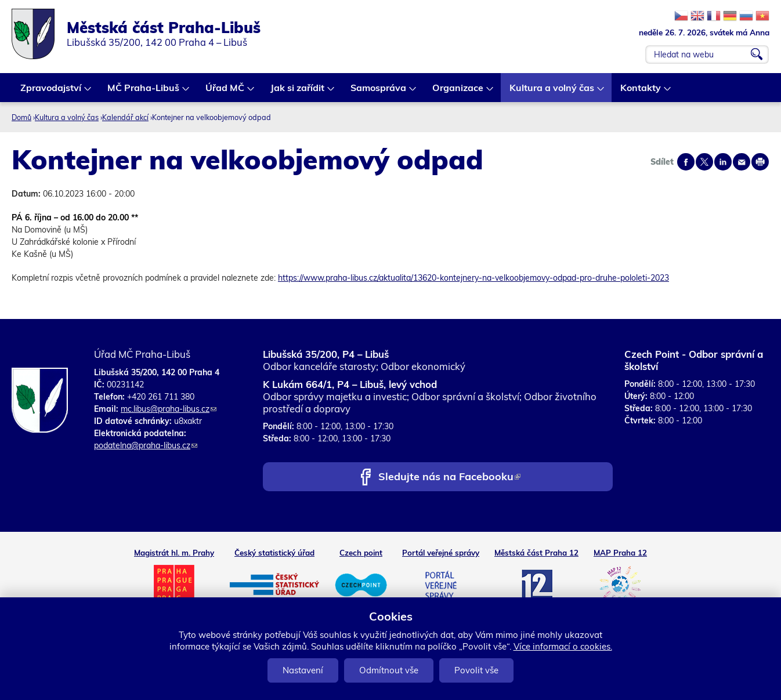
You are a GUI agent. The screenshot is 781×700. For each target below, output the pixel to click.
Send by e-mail (742, 162)
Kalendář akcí (125, 117)
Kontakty (641, 92)
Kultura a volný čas (552, 92)
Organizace (458, 92)
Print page (760, 162)
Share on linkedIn (723, 162)
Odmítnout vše (389, 670)
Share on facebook (686, 162)
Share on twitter (704, 162)
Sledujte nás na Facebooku (449, 478)
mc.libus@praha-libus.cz (169, 409)
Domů (21, 117)
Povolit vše (476, 670)
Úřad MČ (225, 92)
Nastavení (303, 670)
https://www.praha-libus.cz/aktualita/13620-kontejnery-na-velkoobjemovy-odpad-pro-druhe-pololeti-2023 (473, 278)
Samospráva (379, 92)
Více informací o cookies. (563, 646)
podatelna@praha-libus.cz (146, 445)
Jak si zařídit (298, 92)
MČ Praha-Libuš (144, 92)
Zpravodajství (51, 92)
